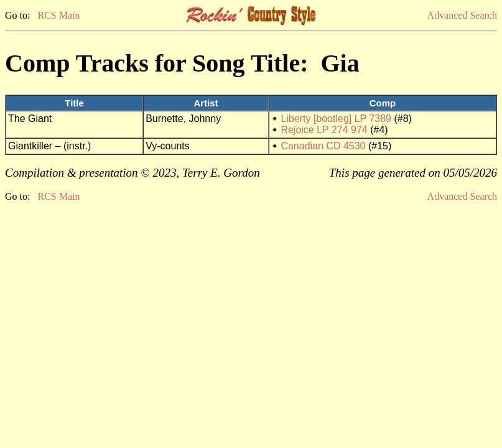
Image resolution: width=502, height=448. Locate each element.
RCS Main (58, 15)
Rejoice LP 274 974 (324, 130)
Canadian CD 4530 (323, 146)
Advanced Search (462, 15)
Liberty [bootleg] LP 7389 (336, 119)
